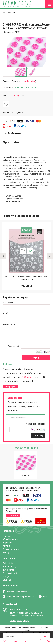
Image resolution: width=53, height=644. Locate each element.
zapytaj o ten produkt (13, 133)
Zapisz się (38, 435)
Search (16, 641)
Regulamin (8, 543)
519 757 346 (19, 609)
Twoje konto (8, 570)
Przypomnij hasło (10, 573)
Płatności (7, 536)
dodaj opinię (30, 81)
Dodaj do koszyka (30, 251)
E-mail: (6, 313)
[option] (26, 50)
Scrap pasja (23, 4)
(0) (48, 641)
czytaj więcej (10, 387)
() (38, 640)
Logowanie (26, 641)
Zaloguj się (8, 563)
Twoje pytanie (9, 324)
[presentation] (3, 256)
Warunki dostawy (11, 539)
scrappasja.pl (9, 13)
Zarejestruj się (9, 567)
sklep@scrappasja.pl (20, 620)
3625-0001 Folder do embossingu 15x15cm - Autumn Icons (26, 278)
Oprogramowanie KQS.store (17, 633)
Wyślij (36, 357)
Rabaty (6, 552)
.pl (43, 633)
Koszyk (6, 577)
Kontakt (6, 546)
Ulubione (7, 580)
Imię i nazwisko (9, 303)
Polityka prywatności (12, 549)
